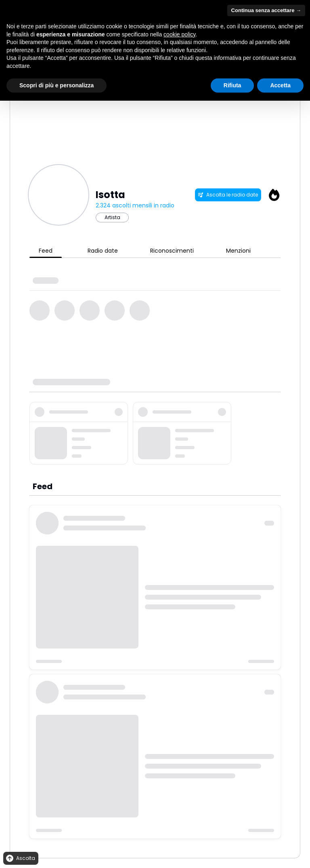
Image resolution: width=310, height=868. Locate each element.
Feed (46, 251)
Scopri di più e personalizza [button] (57, 85)
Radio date (103, 251)
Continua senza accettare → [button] (266, 10)
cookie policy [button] (179, 34)
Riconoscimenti (172, 251)
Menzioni (238, 251)
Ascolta (20, 858)
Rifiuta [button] (232, 85)
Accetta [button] (280, 85)
